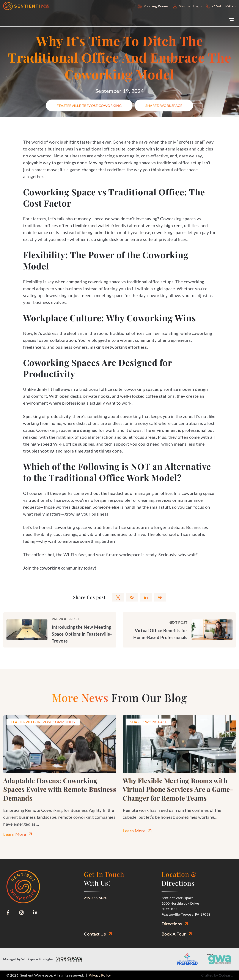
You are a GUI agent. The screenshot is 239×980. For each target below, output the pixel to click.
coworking (50, 568)
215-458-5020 (96, 898)
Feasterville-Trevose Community (43, 722)
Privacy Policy (100, 975)
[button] (119, 19)
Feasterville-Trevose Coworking (89, 105)
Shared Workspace (164, 105)
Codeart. (226, 975)
